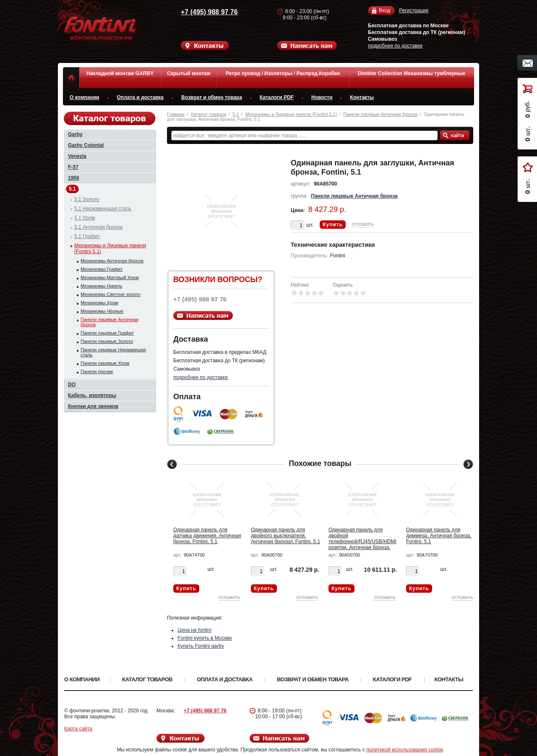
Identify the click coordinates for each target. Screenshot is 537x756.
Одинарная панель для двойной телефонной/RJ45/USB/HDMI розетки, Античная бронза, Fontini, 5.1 (362, 541)
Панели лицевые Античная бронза (380, 114)
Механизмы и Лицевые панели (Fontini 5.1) (291, 114)
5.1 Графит (87, 236)
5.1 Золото (87, 199)
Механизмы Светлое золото (111, 294)
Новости (322, 97)
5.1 (236, 114)
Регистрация (414, 10)
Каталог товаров (209, 114)
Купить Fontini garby (201, 646)
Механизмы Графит (102, 269)
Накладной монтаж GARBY (120, 73)
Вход (385, 11)
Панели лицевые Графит (107, 333)
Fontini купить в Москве (205, 638)
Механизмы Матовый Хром (110, 277)
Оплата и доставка (141, 97)
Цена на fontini (194, 630)
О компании (85, 97)
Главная (176, 114)
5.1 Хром (85, 218)
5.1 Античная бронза (98, 227)
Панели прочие (97, 371)
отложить (363, 224)
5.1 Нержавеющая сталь (103, 209)
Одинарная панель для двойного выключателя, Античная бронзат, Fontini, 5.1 (285, 536)
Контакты (362, 97)
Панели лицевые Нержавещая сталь (113, 352)
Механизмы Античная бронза (112, 261)
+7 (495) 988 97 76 (201, 12)
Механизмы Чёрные (102, 311)
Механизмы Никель (101, 286)
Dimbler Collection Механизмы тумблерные (412, 73)
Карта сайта (78, 729)
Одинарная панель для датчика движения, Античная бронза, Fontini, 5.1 (207, 536)
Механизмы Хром (99, 303)
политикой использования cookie (405, 750)
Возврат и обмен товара (212, 97)
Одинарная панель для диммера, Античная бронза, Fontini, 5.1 (439, 536)
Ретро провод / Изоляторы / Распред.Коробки (283, 73)
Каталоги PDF (277, 97)
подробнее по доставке (395, 46)
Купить (333, 225)
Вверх (506, 730)
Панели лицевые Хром (105, 363)
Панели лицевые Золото (107, 341)
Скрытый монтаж (189, 73)
